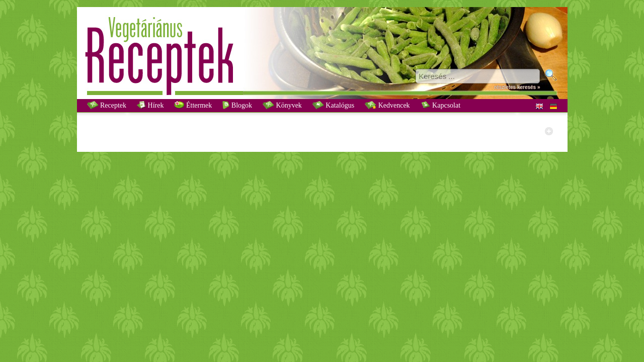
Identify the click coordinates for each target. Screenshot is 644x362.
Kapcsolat (440, 105)
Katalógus (333, 105)
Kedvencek (387, 105)
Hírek (150, 105)
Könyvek (282, 105)
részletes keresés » (517, 87)
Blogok (237, 105)
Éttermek (193, 105)
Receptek (107, 105)
